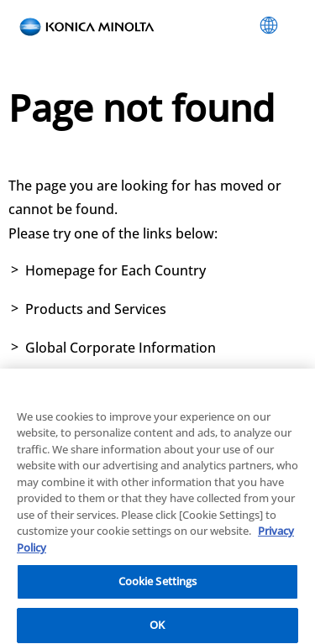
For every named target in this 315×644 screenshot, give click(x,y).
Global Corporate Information (121, 348)
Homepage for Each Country (115, 270)
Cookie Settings (158, 586)
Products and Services (96, 309)
